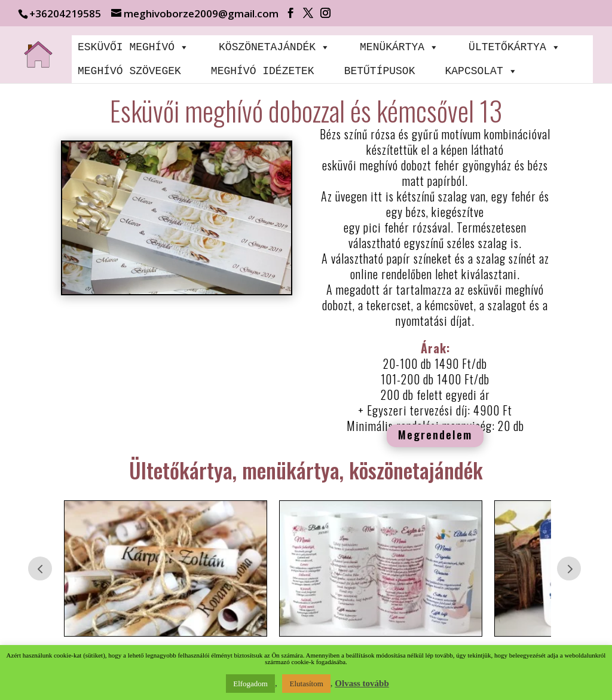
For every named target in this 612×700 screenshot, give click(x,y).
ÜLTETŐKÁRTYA (515, 47)
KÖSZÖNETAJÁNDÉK (274, 47)
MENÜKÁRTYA (399, 47)
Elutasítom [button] (306, 684)
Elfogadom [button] (250, 684)
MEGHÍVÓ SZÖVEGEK (129, 71)
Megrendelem (435, 434)
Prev (40, 568)
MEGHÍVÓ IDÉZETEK (263, 71)
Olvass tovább (362, 683)
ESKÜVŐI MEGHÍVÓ (133, 47)
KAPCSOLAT (481, 71)
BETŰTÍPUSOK (380, 71)
